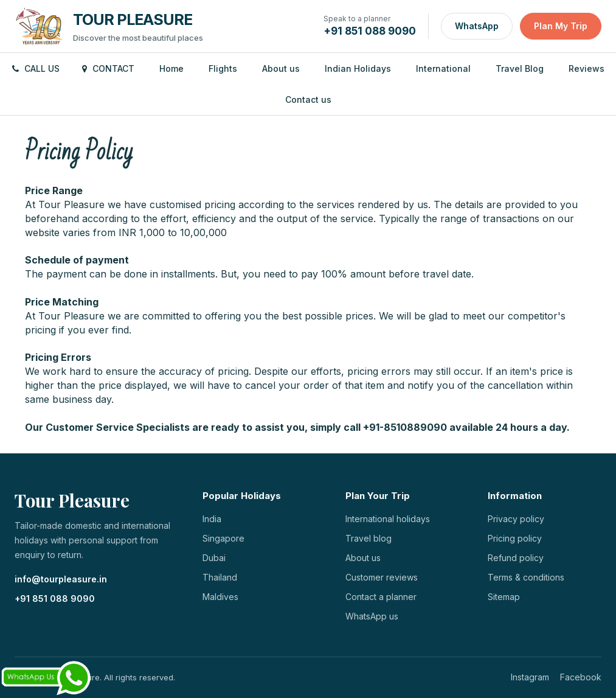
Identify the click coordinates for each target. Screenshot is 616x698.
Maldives (220, 597)
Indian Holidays (358, 68)
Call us (36, 68)
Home (171, 68)
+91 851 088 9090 (55, 599)
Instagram (530, 677)
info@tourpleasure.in (61, 579)
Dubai (214, 558)
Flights (223, 68)
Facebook (581, 677)
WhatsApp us (372, 616)
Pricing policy (515, 538)
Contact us (308, 99)
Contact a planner (381, 597)
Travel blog (369, 538)
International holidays (388, 519)
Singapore (223, 538)
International (443, 68)
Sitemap (504, 597)
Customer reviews (382, 577)
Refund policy (516, 558)
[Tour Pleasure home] (109, 26)
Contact (108, 68)
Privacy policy (516, 519)
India (212, 519)
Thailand (220, 577)
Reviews (587, 68)
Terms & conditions (526, 577)
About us (281, 68)
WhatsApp (477, 26)
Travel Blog (520, 68)
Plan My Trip (561, 26)
